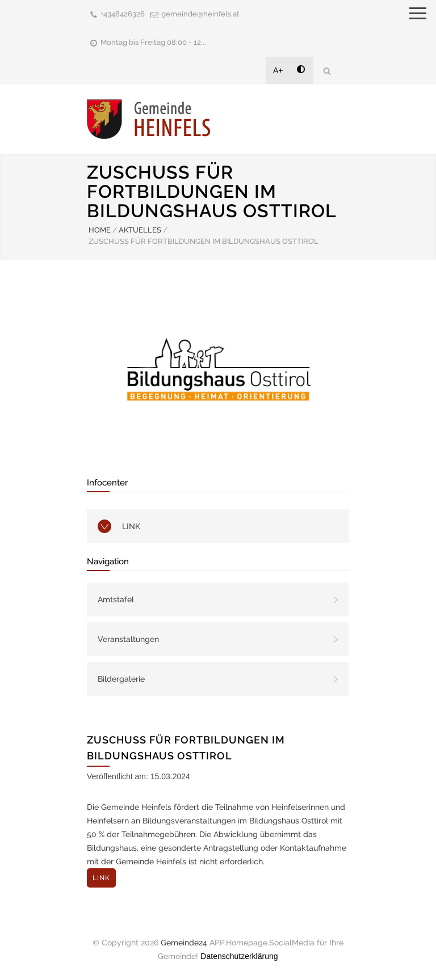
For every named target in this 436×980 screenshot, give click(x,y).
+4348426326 (123, 14)
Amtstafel (116, 599)
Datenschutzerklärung (239, 956)
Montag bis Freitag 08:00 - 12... (153, 42)
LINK (131, 526)
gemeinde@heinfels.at (200, 14)
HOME (100, 230)
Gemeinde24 (184, 943)
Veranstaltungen (128, 639)
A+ (278, 70)
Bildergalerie (121, 679)
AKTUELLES (140, 230)
